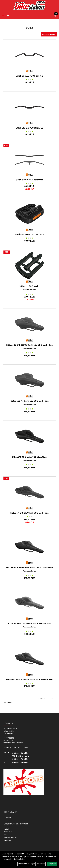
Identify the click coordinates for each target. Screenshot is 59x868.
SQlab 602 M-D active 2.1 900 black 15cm (30, 401)
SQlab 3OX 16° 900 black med (30, 180)
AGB (5, 835)
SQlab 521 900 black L (30, 286)
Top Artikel (7, 817)
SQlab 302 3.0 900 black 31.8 (30, 76)
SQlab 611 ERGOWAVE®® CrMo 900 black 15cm (29, 624)
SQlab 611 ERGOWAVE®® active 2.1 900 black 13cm (29, 568)
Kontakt (6, 829)
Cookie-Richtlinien (17, 859)
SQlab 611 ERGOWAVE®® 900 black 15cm (29, 513)
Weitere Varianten (30, 290)
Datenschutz (8, 832)
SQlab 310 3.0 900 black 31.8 (29, 128)
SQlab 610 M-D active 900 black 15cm (30, 457)
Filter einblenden (49, 34)
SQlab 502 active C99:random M (30, 234)
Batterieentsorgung (10, 837)
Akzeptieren (52, 864)
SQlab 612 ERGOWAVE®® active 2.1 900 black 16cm (30, 680)
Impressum (7, 840)
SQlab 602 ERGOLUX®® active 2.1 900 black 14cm (29, 345)
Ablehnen (41, 864)
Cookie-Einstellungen (26, 864)
